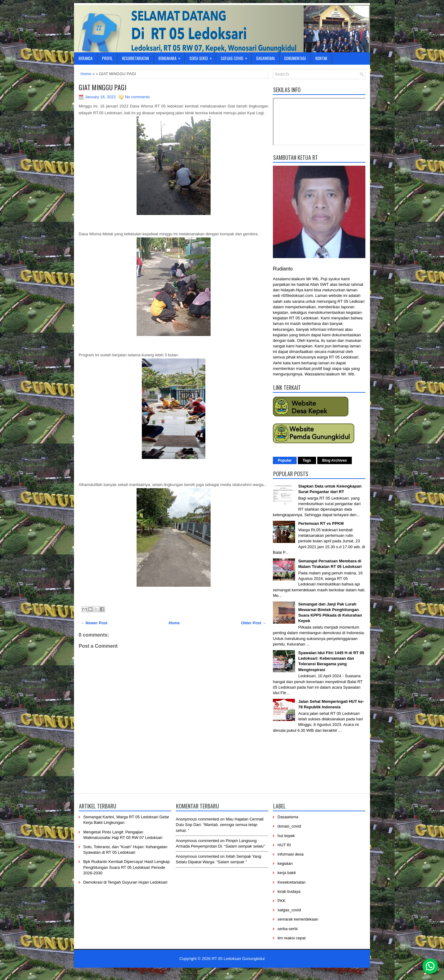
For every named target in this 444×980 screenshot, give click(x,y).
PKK (282, 901)
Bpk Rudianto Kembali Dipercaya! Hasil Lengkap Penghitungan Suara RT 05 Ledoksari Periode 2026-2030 (126, 867)
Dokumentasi (295, 58)
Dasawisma (265, 58)
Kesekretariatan (136, 58)
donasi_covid (289, 826)
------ (226, 973)
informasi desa (291, 854)
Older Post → (254, 623)
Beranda (86, 58)
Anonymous (186, 819)
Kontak (321, 58)
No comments (137, 97)
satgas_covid (289, 910)
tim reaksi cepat (292, 938)
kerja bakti (287, 873)
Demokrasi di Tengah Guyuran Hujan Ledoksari (125, 882)
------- (252, 973)
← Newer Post (94, 623)
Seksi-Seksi (203, 57)
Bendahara (171, 57)
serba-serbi (288, 929)
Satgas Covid (236, 57)
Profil (107, 58)
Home (86, 74)
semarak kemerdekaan (298, 919)
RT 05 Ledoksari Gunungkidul (238, 959)
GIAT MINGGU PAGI (103, 87)
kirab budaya (289, 891)
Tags (307, 460)
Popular (285, 460)
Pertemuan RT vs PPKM (321, 523)
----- (208, 973)
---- (192, 973)
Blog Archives (335, 460)
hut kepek (286, 836)
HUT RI (284, 845)
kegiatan (285, 863)
